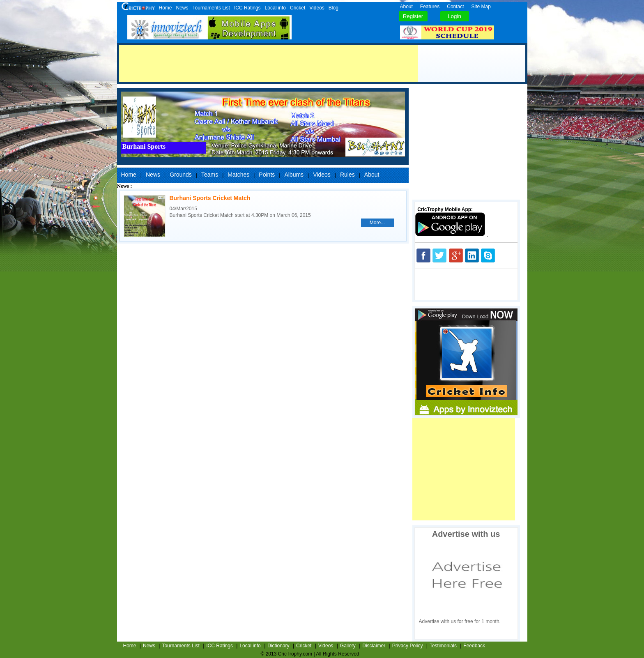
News (182, 8)
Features (430, 7)
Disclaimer (374, 646)
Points (267, 175)
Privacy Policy (408, 646)
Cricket (298, 8)
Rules (347, 175)
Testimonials (443, 646)
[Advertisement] (269, 64)
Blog (333, 8)
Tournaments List (211, 8)
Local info (275, 8)
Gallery (348, 646)
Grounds (181, 175)
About (406, 7)
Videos (317, 8)
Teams (210, 175)
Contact (455, 7)
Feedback (474, 646)
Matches (238, 175)
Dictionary (278, 646)
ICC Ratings (247, 8)
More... (377, 223)
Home (166, 8)
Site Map (481, 7)
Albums (294, 175)
